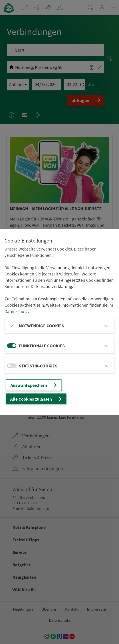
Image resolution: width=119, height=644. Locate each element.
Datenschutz (16, 311)
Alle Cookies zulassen (36, 399)
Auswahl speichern (34, 385)
